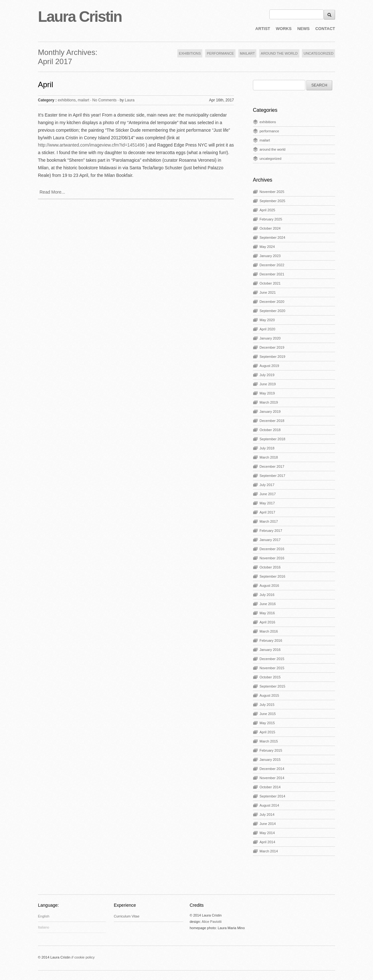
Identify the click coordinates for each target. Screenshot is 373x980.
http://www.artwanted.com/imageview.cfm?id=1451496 (91, 145)
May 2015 (267, 723)
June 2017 (268, 494)
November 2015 (272, 668)
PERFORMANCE (220, 53)
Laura (130, 100)
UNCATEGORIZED (318, 53)
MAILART (247, 53)
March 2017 (269, 521)
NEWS (303, 29)
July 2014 (267, 815)
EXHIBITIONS (190, 53)
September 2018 (272, 439)
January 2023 (270, 256)
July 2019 (267, 375)
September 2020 (272, 311)
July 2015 (267, 705)
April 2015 (267, 732)
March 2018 (269, 457)
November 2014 (272, 778)
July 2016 (267, 595)
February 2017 (271, 531)
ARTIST (263, 29)
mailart (83, 100)
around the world (272, 149)
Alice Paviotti (212, 922)
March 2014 (269, 851)
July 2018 (267, 448)
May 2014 (267, 833)
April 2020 (267, 329)
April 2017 (267, 512)
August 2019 (269, 366)
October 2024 (270, 228)
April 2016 (267, 622)
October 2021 (270, 283)
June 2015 (268, 714)
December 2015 (272, 659)
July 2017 (267, 485)
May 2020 (267, 320)
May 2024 (267, 247)
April (46, 84)
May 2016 (267, 613)
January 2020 (270, 338)
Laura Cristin (80, 17)
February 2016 (271, 640)
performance (269, 131)
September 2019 (272, 357)
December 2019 (272, 347)
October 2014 (270, 787)
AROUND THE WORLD (279, 53)
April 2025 (267, 210)
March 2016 (269, 631)
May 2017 (267, 503)
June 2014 (268, 824)
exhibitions (67, 100)
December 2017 (272, 466)
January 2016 (270, 650)
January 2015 (270, 760)
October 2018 (270, 430)
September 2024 (272, 237)
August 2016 (269, 586)
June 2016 (268, 604)
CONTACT (325, 29)
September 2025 (272, 201)
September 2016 (272, 576)
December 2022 (272, 265)
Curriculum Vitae (127, 916)
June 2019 (268, 384)
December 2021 (272, 274)
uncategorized (270, 159)
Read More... (52, 192)
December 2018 (272, 421)
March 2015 (269, 741)
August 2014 (269, 805)
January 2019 (270, 412)
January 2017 (270, 540)
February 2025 (271, 219)
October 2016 (270, 567)
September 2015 (272, 686)
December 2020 (272, 302)
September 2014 (272, 796)
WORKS (284, 29)
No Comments (104, 100)
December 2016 (272, 549)
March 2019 (269, 402)
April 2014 (267, 842)
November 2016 (272, 558)
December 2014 (272, 769)
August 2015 (269, 695)
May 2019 (267, 393)
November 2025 (272, 192)
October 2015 (270, 677)
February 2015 (271, 750)
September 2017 (272, 476)
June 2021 (268, 292)
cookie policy (84, 957)
